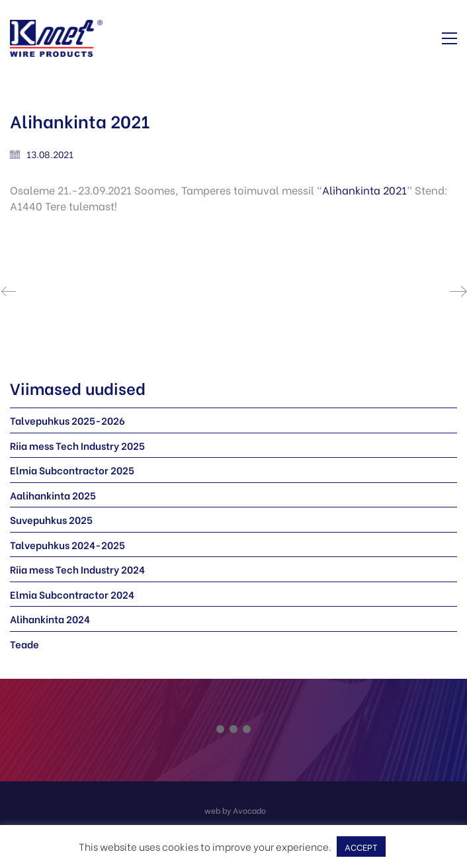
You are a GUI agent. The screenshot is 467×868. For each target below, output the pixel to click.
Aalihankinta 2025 (53, 495)
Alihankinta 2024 (50, 619)
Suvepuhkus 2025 (51, 519)
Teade (24, 644)
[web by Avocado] (235, 809)
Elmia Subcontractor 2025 (72, 470)
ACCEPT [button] (361, 846)
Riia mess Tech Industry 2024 (77, 569)
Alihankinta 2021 (364, 190)
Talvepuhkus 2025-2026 (67, 420)
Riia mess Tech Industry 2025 (77, 445)
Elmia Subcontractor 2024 (72, 594)
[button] (449, 38)
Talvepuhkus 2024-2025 (67, 544)
